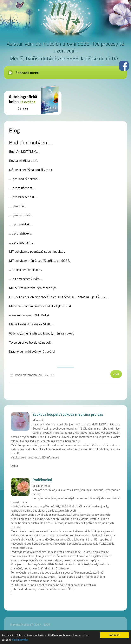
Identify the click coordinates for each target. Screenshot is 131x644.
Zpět (116, 374)
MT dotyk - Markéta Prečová (65, 17)
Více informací (20, 640)
